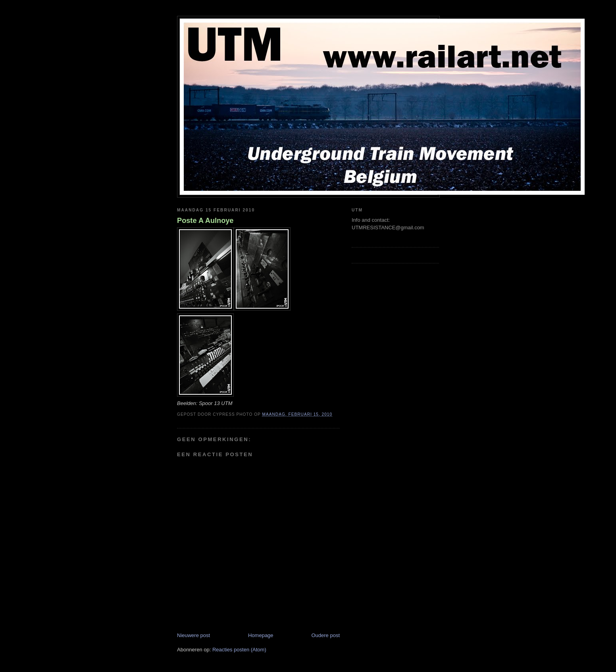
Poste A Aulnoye (205, 221)
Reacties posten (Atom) (239, 650)
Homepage (261, 635)
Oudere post (325, 635)
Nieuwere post (193, 635)
